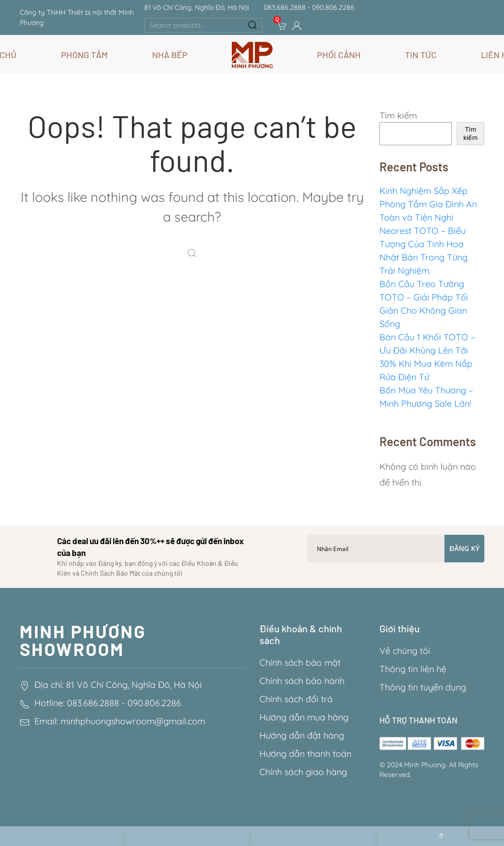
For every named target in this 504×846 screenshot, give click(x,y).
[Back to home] (252, 55)
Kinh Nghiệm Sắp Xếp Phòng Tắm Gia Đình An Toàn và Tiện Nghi (428, 204)
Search (252, 25)
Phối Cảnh (339, 55)
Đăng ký (464, 548)
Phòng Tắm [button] (84, 55)
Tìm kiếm (398, 115)
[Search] (194, 254)
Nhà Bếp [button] (170, 55)
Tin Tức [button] (421, 55)
